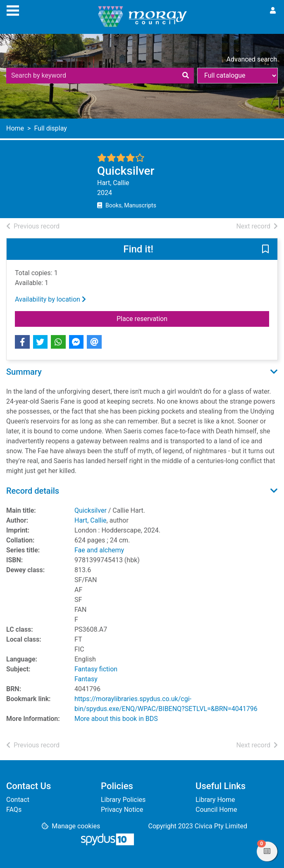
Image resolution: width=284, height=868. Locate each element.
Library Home (215, 800)
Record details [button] (33, 491)
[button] (265, 250)
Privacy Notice (122, 810)
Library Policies (123, 800)
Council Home (216, 810)
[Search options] (237, 76)
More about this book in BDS (116, 719)
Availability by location (50, 299)
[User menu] (273, 11)
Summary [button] (24, 372)
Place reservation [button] (163, 318)
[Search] (186, 76)
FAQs (14, 810)
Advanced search (252, 59)
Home (15, 128)
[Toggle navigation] (13, 10)
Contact (18, 800)
